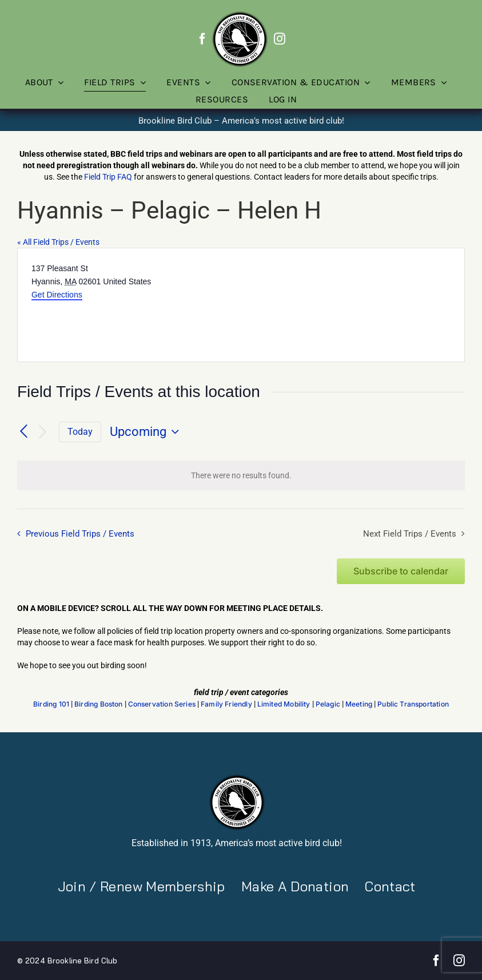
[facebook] (202, 39)
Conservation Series (162, 704)
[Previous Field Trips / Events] (24, 432)
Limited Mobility (284, 704)
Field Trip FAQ (108, 177)
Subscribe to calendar (401, 571)
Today (80, 432)
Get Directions (57, 295)
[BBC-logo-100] (240, 14)
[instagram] (280, 39)
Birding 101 (51, 704)
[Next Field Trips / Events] (43, 432)
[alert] (241, 475)
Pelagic (328, 704)
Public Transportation (413, 704)
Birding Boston (99, 704)
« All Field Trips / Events (58, 242)
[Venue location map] (352, 305)
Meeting (359, 704)
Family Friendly (226, 704)
